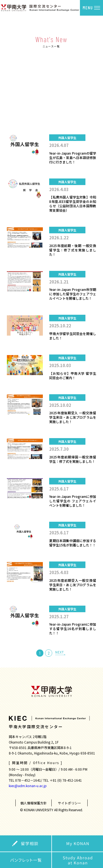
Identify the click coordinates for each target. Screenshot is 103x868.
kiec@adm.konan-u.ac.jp (28, 786)
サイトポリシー (69, 803)
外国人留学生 (52, 78)
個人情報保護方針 (34, 803)
